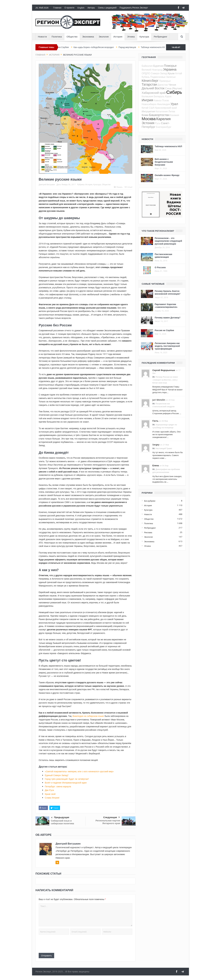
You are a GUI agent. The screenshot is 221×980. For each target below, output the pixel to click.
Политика (57, 37)
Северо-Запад (159, 73)
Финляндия (164, 104)
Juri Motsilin (159, 400)
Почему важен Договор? (168, 318)
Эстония (148, 123)
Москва (149, 119)
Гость (155, 421)
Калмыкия (147, 96)
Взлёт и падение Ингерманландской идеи (66, 783)
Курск (168, 96)
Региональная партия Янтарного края (108, 822)
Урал (174, 104)
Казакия (175, 115)
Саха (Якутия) (173, 88)
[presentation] (62, 944)
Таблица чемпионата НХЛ (159, 47)
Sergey (156, 445)
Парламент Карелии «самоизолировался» (166, 306)
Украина (170, 69)
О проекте (69, 8)
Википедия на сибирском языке (88, 716)
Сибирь (174, 92)
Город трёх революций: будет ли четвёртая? (67, 779)
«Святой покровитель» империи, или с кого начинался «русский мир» (79, 771)
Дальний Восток (153, 88)
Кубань (146, 77)
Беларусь (159, 96)
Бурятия (158, 66)
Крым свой (50, 794)
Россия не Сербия (65, 47)
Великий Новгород (152, 70)
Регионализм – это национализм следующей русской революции (168, 241)
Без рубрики (150, 501)
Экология (104, 37)
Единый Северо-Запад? (57, 775)
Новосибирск (149, 104)
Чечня (172, 85)
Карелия (163, 119)
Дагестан (163, 85)
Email (129, 187)
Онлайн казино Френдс (167, 175)
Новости (42, 37)
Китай (145, 108)
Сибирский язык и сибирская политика (62, 822)
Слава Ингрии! (52, 798)
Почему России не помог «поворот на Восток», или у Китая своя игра (165, 380)
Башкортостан (159, 115)
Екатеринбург (164, 127)
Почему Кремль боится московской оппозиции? (168, 292)
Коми (145, 115)
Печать (118, 187)
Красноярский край (166, 108)
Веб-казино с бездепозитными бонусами (164, 162)
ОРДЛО (146, 73)
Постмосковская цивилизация (163, 256)
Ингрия (147, 100)
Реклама (148, 532)
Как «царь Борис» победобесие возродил (99, 47)
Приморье (165, 81)
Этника (131, 37)
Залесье (171, 77)
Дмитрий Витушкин (47, 184)
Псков (165, 100)
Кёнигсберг (150, 81)
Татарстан (149, 84)
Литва (172, 111)
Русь (158, 123)
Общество (72, 37)
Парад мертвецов (133, 47)
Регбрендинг (161, 37)
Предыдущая (60, 818)
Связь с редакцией (107, 8)
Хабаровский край (154, 93)
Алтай (179, 73)
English (81, 8)
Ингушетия (148, 111)
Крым (171, 73)
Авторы (91, 8)
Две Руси (49, 790)
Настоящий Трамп (164, 448)
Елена (156, 465)
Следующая (112, 817)
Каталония (162, 111)
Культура (144, 37)
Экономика (88, 37)
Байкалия (147, 66)
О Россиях (160, 267)
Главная (57, 8)
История (118, 37)
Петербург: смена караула (58, 786)
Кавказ (158, 100)
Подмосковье (158, 77)
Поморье (170, 66)
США (152, 108)
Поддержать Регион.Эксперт (134, 8)
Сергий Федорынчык (164, 370)
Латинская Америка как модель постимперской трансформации (167, 346)
